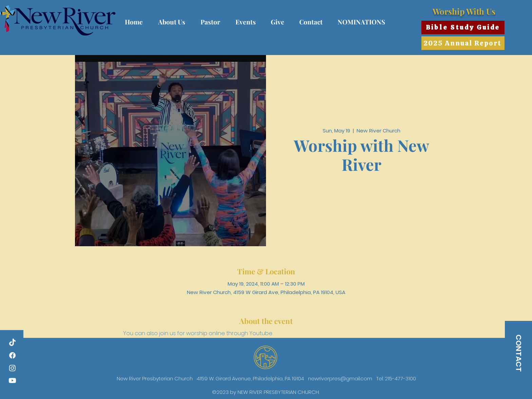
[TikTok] (12, 343)
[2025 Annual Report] (463, 43)
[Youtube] (12, 380)
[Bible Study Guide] (463, 28)
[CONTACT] (518, 353)
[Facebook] (12, 355)
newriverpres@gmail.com (340, 378)
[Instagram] (12, 368)
